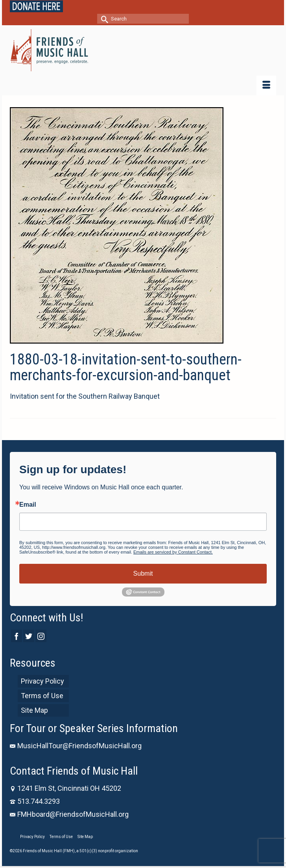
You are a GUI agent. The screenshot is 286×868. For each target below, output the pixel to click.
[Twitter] (29, 636)
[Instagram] (41, 636)
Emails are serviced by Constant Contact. (173, 552)
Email (28, 505)
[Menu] (266, 85)
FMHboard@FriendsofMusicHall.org (69, 814)
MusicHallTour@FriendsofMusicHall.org (76, 746)
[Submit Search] (103, 19)
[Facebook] (17, 636)
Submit (143, 573)
